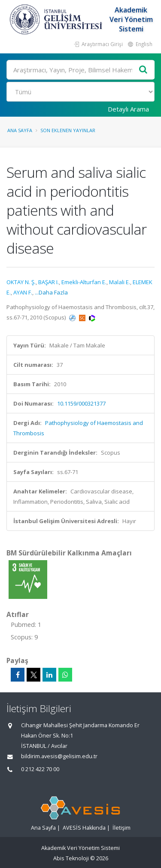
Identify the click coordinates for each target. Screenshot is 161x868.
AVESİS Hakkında (84, 828)
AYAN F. (23, 292)
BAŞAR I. (49, 282)
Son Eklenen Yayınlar (68, 130)
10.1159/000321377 (81, 403)
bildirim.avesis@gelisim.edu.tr (59, 756)
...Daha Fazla (51, 292)
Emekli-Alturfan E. (84, 282)
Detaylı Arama (128, 109)
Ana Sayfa (20, 130)
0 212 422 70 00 (40, 769)
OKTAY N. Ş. (21, 282)
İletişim (122, 828)
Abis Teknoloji (71, 858)
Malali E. (120, 282)
